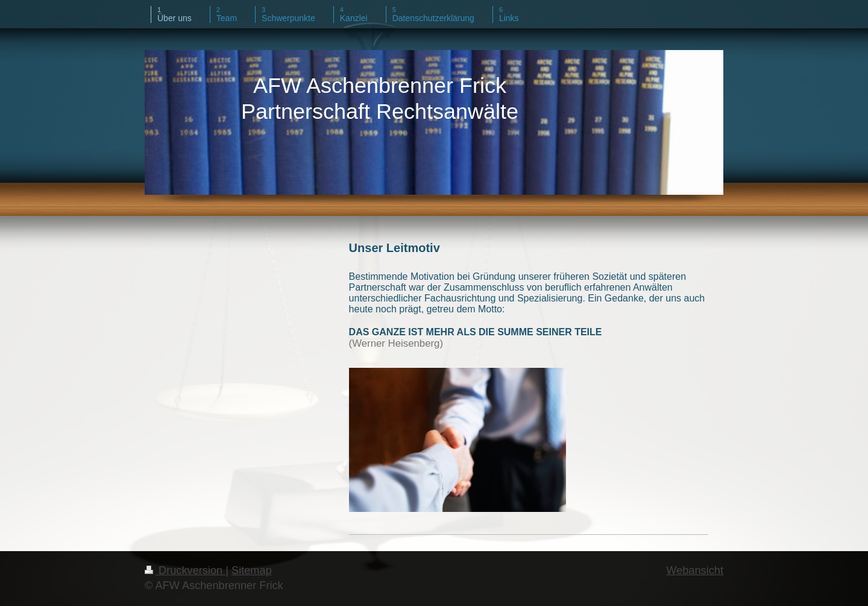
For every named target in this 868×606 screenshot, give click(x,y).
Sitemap (252, 570)
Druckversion (185, 570)
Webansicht (695, 570)
